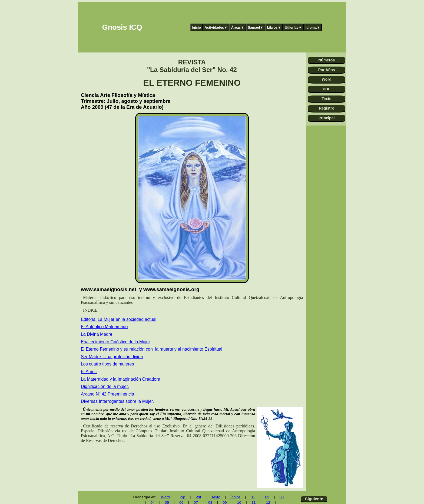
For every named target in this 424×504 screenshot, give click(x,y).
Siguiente (314, 499)
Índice (235, 497)
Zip (183, 497)
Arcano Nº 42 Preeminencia (107, 394)
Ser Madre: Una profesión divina (112, 357)
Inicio (196, 27)
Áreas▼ (238, 27)
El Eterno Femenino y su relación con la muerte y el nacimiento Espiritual (152, 349)
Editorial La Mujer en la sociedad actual (119, 319)
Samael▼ (256, 27)
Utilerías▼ (293, 27)
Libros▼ (274, 27)
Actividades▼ (216, 27)
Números (327, 60)
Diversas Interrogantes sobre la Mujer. (117, 401)
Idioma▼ (313, 27)
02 (267, 497)
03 (282, 497)
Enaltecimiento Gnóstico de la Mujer (115, 342)
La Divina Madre (97, 334)
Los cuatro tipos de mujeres (107, 364)
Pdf (198, 497)
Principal (327, 118)
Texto (327, 99)
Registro (327, 108)
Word (327, 79)
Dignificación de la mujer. (105, 386)
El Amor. (89, 372)
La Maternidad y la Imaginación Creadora (121, 379)
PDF (327, 89)
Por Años (327, 70)
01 (253, 497)
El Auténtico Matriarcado (104, 327)
